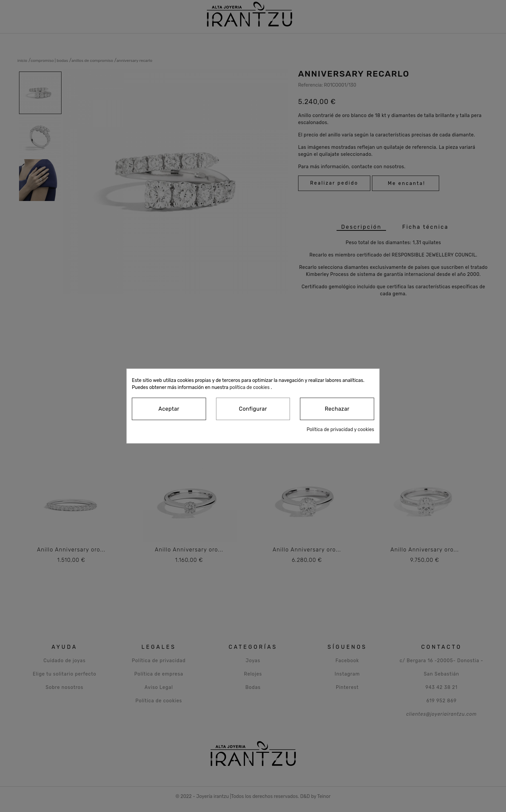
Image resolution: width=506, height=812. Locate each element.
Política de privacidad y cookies (340, 430)
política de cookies (250, 387)
